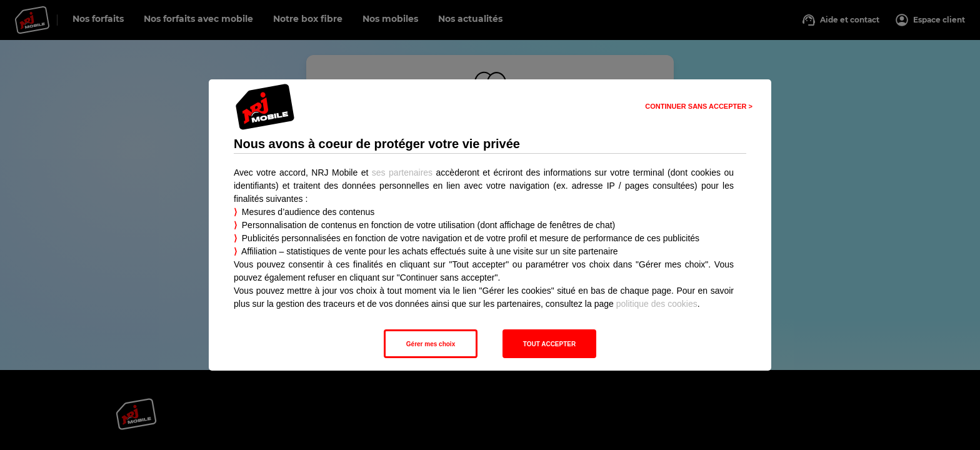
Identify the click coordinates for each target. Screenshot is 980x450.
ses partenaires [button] (402, 172)
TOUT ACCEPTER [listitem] (549, 344)
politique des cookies (657, 304)
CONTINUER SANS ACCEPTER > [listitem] (699, 106)
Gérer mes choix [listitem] (431, 344)
